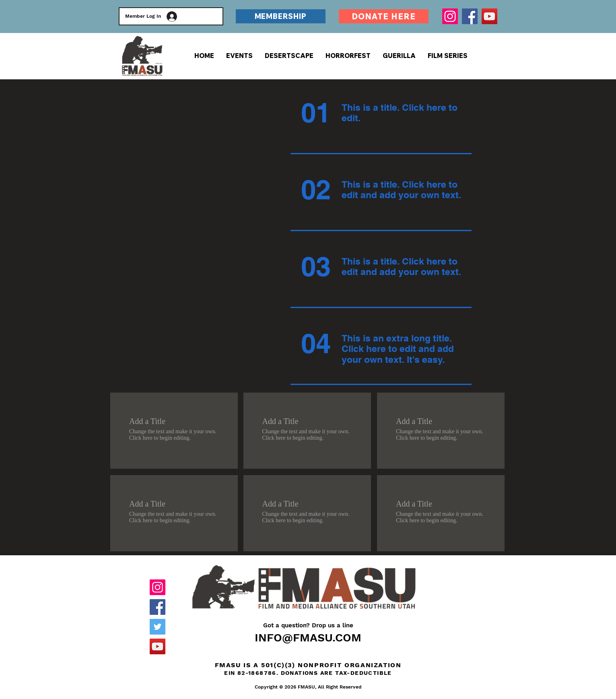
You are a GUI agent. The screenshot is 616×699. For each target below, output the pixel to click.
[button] (448, 56)
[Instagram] (450, 16)
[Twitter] (158, 627)
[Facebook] (470, 16)
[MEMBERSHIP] (281, 16)
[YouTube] (489, 16)
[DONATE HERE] (384, 16)
